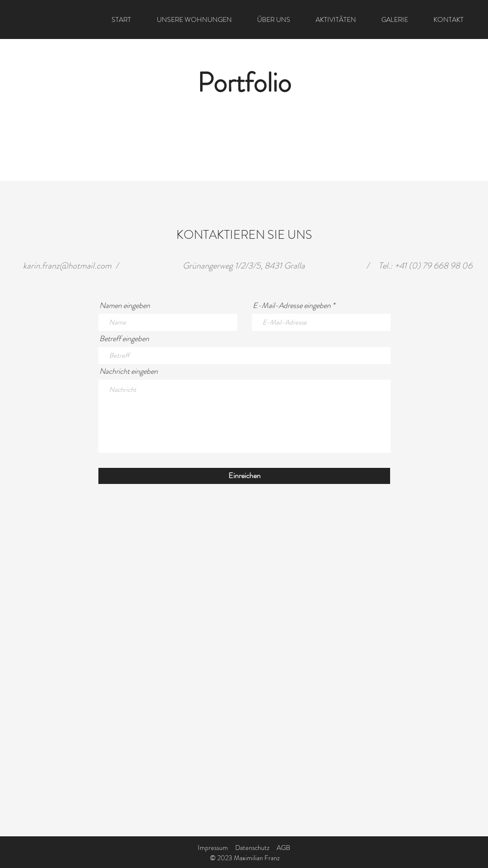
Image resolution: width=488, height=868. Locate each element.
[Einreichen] (244, 476)
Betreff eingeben (124, 339)
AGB (283, 848)
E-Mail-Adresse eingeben (292, 306)
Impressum (213, 848)
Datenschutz (252, 848)
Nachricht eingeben (129, 371)
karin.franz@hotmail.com (67, 266)
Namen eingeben (125, 306)
